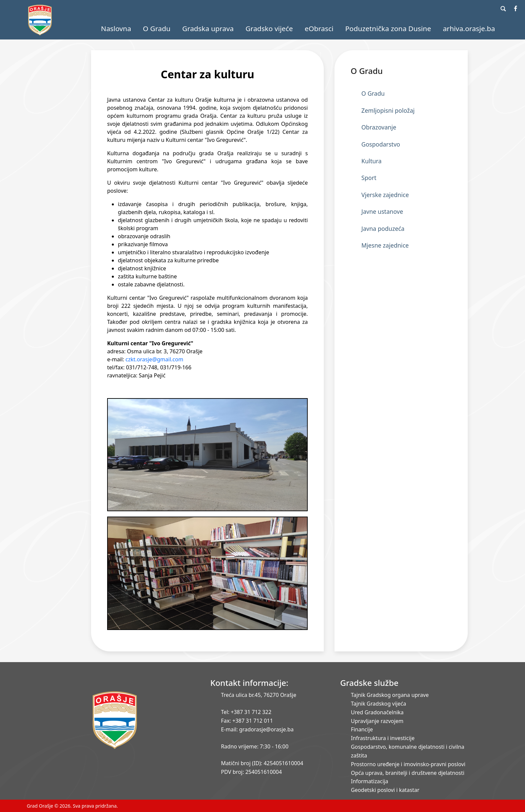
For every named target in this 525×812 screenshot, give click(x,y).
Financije (362, 729)
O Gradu (157, 28)
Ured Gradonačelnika (377, 712)
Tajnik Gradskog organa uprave (390, 695)
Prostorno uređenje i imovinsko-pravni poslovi (408, 764)
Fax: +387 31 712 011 (247, 721)
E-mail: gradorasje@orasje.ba (257, 729)
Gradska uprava (208, 28)
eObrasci (319, 28)
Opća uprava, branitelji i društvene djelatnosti (408, 773)
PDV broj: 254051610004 (251, 772)
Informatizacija (369, 781)
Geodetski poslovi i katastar (385, 790)
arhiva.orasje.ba (469, 28)
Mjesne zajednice (385, 245)
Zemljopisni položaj (388, 110)
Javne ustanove (382, 211)
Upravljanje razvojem (377, 721)
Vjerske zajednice (385, 195)
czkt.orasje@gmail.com (155, 359)
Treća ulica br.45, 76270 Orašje (259, 695)
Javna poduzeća (383, 229)
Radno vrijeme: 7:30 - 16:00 (255, 746)
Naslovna (116, 28)
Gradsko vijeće (269, 28)
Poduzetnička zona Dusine (388, 28)
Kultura (371, 161)
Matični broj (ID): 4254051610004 (262, 763)
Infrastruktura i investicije (383, 738)
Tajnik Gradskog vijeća (379, 704)
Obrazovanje (379, 127)
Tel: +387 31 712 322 (246, 712)
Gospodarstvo (381, 144)
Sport (369, 178)
